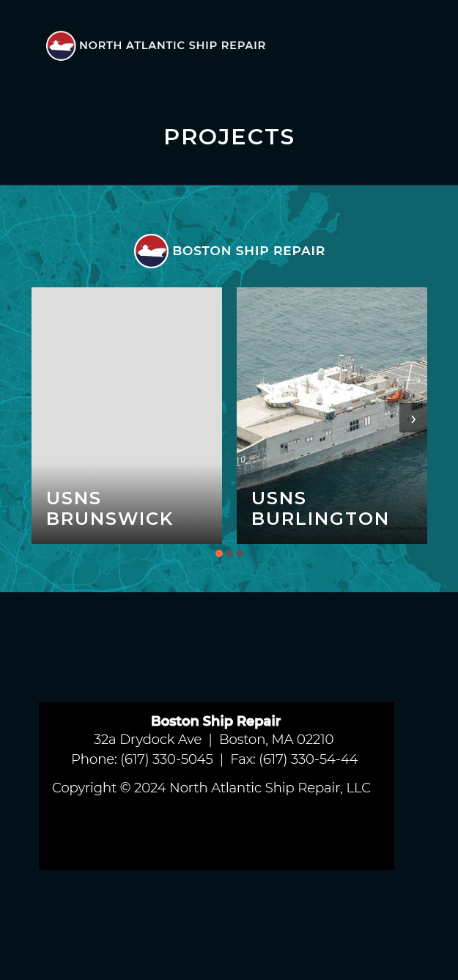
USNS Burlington (321, 508)
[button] (219, 553)
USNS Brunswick (110, 508)
